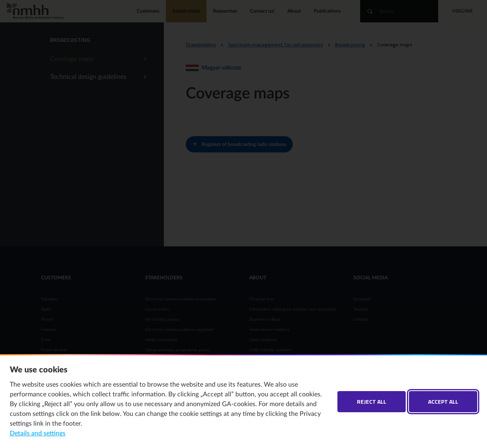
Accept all (443, 401)
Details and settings (38, 433)
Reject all (372, 401)
